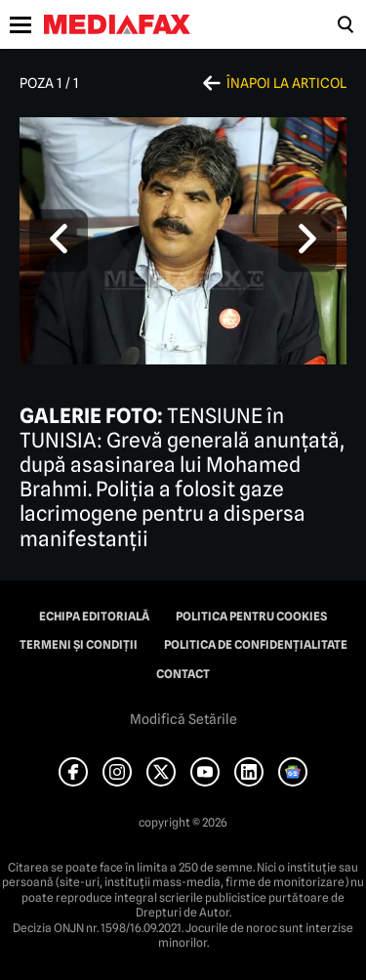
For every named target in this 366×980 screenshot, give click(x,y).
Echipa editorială (94, 617)
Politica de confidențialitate (256, 645)
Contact (183, 674)
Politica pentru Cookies (251, 617)
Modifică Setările (183, 719)
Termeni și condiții (79, 645)
